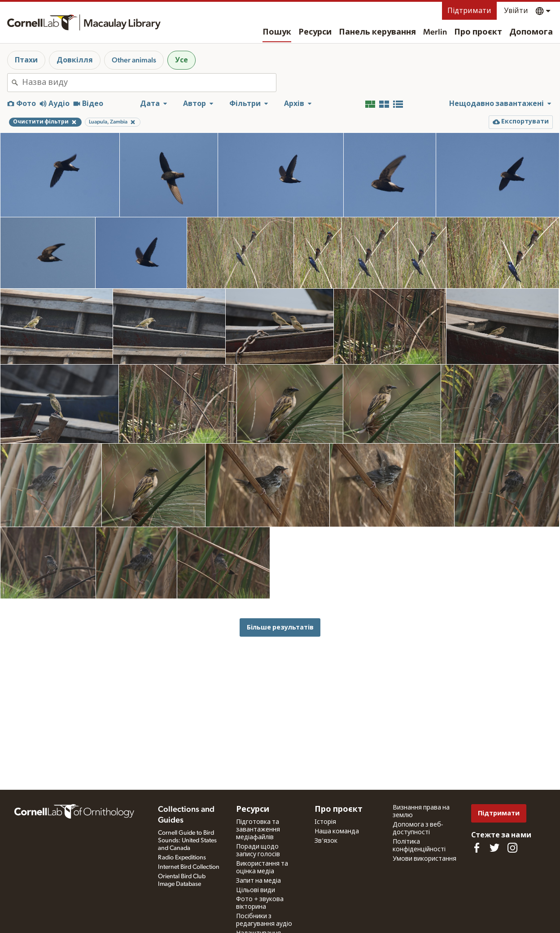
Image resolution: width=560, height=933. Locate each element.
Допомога (531, 32)
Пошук (277, 32)
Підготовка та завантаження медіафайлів (258, 830)
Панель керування (377, 32)
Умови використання (424, 859)
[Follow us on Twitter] (494, 848)
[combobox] (149, 83)
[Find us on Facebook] (477, 848)
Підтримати (469, 11)
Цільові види (256, 890)
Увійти (516, 11)
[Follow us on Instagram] (512, 848)
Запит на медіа (258, 881)
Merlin (435, 32)
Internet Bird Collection (189, 867)
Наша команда (337, 832)
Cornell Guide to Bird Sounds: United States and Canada (187, 841)
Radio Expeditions (182, 858)
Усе (182, 60)
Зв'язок (326, 841)
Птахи (26, 60)
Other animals (134, 60)
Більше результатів (280, 627)
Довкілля (75, 60)
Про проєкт (478, 32)
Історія (325, 822)
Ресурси (315, 32)
